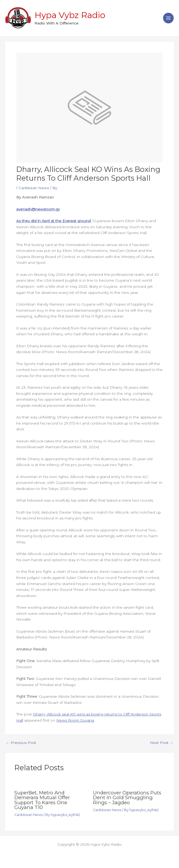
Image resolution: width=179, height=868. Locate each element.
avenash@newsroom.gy (38, 209)
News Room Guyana (75, 720)
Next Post (162, 743)
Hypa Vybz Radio (70, 15)
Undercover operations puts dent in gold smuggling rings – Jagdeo (127, 797)
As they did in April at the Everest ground (53, 221)
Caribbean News (34, 188)
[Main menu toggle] (169, 18)
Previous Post (21, 743)
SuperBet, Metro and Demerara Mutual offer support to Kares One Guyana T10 (42, 800)
